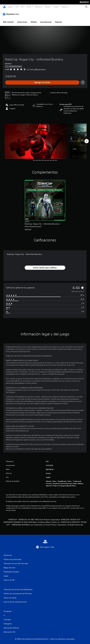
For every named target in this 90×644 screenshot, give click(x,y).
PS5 (17, 7)
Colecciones (22, 21)
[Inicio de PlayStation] (4, 7)
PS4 (22, 7)
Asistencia (64, 7)
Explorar (59, 21)
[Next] (87, 141)
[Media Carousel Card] (36, 141)
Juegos (10, 7)
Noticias (48, 7)
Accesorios (38, 7)
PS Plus (29, 7)
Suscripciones (46, 21)
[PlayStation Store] (11, 13)
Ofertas (34, 21)
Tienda (56, 7)
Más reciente (8, 21)
